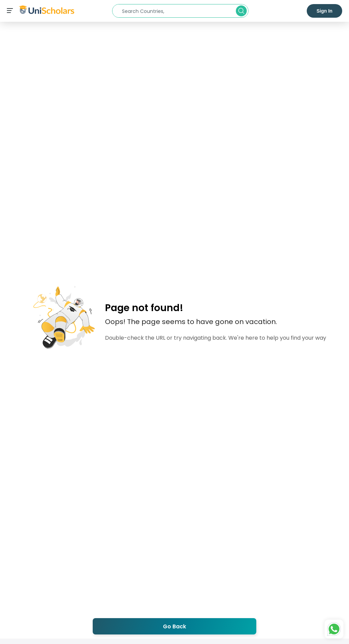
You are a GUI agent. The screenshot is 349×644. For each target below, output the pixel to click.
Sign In (325, 11)
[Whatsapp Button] (334, 629)
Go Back (174, 626)
